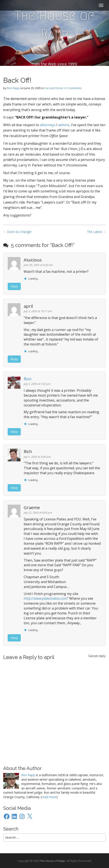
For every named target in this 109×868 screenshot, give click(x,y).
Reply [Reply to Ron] (14, 432)
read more (49, 797)
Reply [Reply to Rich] (14, 488)
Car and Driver (54, 88)
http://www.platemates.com (45, 598)
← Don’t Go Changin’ (17, 232)
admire (64, 125)
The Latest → (96, 232)
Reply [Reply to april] (14, 359)
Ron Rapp (13, 88)
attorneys (48, 125)
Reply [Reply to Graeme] (14, 638)
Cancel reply (97, 656)
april (49, 657)
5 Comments (74, 88)
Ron (28, 379)
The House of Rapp (54, 25)
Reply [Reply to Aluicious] (14, 286)
